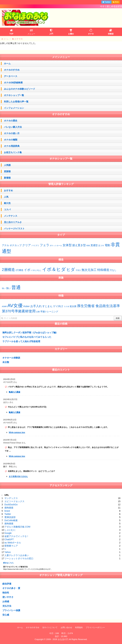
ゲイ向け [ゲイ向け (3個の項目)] (58, 306)
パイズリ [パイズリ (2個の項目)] (35, 246)
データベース (11, 76)
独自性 (6, 593)
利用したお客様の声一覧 (16, 102)
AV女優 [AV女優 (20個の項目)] (15, 305)
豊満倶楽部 (10, 517)
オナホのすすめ (12, 70)
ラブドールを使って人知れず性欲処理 (21, 341)
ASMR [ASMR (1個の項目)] (4, 306)
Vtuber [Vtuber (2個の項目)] (26, 306)
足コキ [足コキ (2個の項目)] (101, 246)
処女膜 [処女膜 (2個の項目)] (73, 306)
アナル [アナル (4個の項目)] (5, 245)
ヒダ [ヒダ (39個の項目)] (71, 269)
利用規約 (79, 627)
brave (7, 511)
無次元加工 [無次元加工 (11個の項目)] (89, 270)
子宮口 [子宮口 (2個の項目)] (78, 270)
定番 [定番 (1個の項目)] (38, 312)
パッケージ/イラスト (14, 229)
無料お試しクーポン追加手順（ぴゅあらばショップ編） (30, 332)
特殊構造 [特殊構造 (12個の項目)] (103, 270)
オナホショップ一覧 (14, 95)
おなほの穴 (63, 639)
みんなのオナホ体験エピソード (20, 89)
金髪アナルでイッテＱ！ (17, 536)
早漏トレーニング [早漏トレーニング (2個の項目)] (49, 312)
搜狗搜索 (9, 508)
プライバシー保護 (11, 610)
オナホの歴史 (11, 121)
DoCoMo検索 (11, 520)
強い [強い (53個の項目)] (8, 288)
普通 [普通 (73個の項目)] (16, 287)
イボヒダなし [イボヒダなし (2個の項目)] (36, 270)
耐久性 (7, 203)
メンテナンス (11, 216)
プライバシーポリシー (95, 627)
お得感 (6, 601)
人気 (6, 197)
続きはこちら (8, 563)
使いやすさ (8, 597)
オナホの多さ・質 (11, 588)
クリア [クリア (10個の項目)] (27, 245)
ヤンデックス (11, 498)
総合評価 (7, 584)
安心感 (6, 615)
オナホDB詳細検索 (13, 83)
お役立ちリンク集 (13, 152)
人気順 (7, 165)
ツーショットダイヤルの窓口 (19, 558)
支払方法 (7, 606)
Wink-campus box (17, 432)
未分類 (6, 362)
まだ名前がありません (18, 476)
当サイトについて (50, 627)
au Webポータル (13, 543)
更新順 (7, 171)
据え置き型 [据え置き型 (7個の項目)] (79, 245)
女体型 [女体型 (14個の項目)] (67, 245)
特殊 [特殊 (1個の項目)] (88, 246)
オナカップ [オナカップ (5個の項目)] (16, 245)
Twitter (8, 514)
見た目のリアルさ (13, 222)
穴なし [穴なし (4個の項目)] (113, 270)
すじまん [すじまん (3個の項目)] (47, 306)
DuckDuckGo (11, 505)
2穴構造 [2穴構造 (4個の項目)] (20, 270)
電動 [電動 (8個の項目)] (107, 245)
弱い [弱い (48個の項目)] (4, 288)
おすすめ (8, 190)
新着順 (7, 178)
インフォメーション (14, 108)
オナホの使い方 (12, 133)
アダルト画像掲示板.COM (17, 527)
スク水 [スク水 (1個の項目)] (66, 306)
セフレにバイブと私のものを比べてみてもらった (27, 337)
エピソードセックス (14, 501)
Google (8, 533)
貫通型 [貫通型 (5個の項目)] (94, 245)
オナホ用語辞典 (12, 146)
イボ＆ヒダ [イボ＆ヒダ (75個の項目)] (54, 269)
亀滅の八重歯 (14, 392)
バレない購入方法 (13, 127)
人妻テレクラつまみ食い (17, 555)
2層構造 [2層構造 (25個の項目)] (8, 270)
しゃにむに (10, 530)
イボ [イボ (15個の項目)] (27, 270)
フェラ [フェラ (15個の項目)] (44, 245)
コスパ (7, 209)
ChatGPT (9, 539)
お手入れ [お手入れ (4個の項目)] (36, 306)
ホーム (7, 63)
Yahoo (8, 552)
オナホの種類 (11, 140)
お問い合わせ (66, 627)
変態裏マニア (11, 546)
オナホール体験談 (11, 358)
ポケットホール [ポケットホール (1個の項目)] (56, 246)
